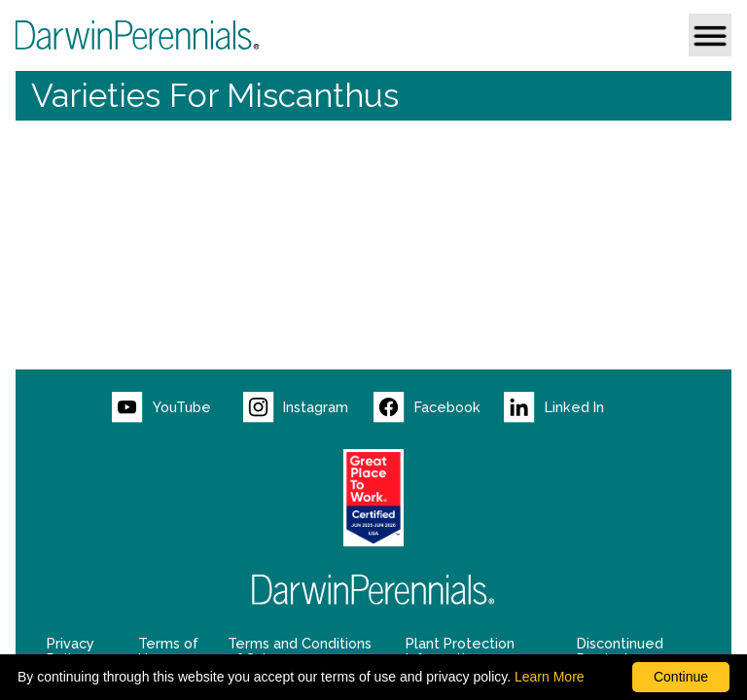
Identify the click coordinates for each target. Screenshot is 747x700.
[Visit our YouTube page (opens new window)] (177, 407)
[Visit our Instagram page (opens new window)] (308, 407)
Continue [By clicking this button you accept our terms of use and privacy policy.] (681, 677)
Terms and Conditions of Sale (300, 651)
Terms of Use (168, 651)
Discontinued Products (620, 651)
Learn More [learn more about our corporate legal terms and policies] (550, 677)
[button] (710, 35)
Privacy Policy (71, 651)
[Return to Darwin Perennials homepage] (373, 590)
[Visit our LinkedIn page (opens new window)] (569, 407)
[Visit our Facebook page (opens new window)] (439, 407)
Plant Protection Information (460, 651)
